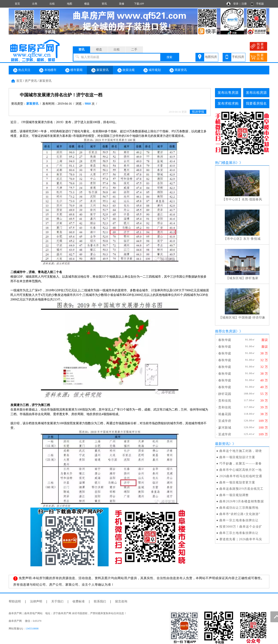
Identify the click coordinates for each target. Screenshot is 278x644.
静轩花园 (225, 394)
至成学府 (225, 421)
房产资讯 (31, 81)
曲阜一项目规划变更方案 (237, 482)
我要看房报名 (256, 103)
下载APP (139, 4)
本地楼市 (48, 70)
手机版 (260, 4)
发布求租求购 (228, 103)
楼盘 (87, 4)
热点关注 (22, 70)
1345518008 (32, 629)
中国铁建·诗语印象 (252, 318)
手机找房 (238, 57)
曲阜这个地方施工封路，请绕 (241, 451)
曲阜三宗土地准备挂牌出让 (239, 533)
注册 (244, 4)
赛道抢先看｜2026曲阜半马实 (241, 539)
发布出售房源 (228, 93)
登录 (236, 4)
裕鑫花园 (225, 414)
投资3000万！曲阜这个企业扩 (241, 527)
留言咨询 (121, 601)
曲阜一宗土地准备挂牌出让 (239, 520)
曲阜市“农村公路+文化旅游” (240, 514)
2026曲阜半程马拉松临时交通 (241, 476)
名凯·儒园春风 (252, 199)
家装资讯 (100, 70)
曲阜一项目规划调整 (234, 495)
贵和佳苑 (225, 401)
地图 (69, 4)
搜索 (169, 57)
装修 (122, 4)
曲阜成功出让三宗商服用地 (239, 508)
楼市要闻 (74, 70)
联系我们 (100, 601)
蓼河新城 (225, 428)
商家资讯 (178, 70)
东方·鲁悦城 (252, 239)
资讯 (104, 4)
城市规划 (152, 70)
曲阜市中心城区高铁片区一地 (241, 470)
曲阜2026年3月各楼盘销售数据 (242, 501)
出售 (35, 4)
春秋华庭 (225, 340)
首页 (17, 4)
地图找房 (211, 57)
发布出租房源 (256, 93)
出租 (52, 4)
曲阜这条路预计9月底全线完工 (241, 489)
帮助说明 (15, 601)
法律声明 (36, 601)
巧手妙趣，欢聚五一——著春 (241, 464)
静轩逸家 (252, 278)
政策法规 (126, 70)
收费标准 (79, 601)
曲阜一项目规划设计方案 (237, 457)
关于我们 (57, 601)
